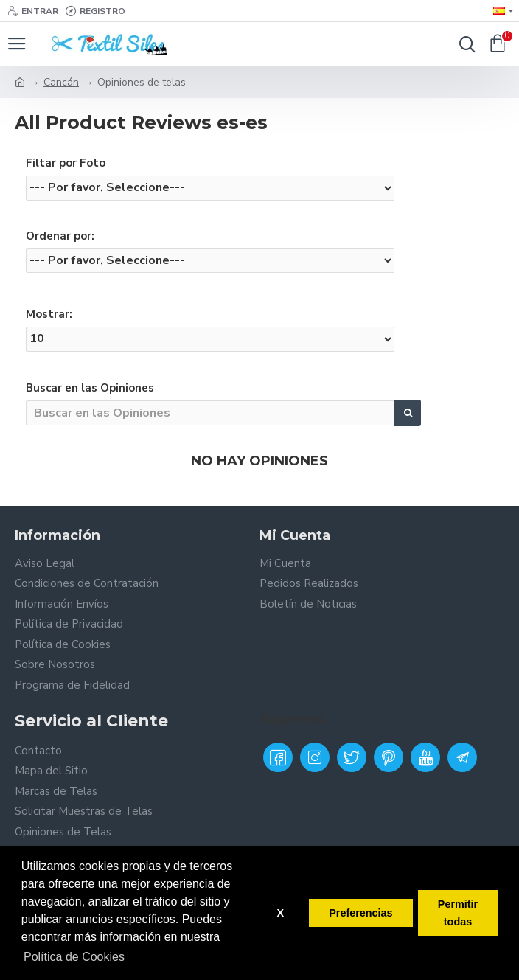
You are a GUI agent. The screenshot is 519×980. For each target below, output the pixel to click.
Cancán (61, 82)
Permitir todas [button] (458, 913)
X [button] (280, 913)
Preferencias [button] (360, 913)
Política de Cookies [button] (74, 957)
